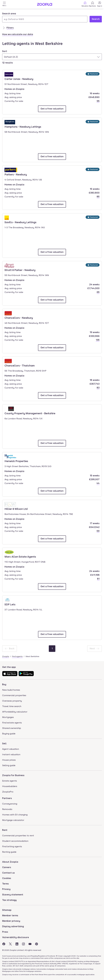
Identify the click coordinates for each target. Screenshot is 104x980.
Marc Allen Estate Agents (20, 556)
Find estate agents (12, 723)
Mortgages (8, 717)
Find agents (17, 656)
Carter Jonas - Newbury (19, 79)
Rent (5, 830)
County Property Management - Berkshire (30, 413)
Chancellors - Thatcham (20, 365)
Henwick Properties (16, 461)
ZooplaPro (8, 792)
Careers (7, 867)
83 (98, 388)
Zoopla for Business (13, 775)
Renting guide (9, 852)
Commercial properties (14, 695)
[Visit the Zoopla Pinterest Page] (37, 944)
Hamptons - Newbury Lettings (23, 127)
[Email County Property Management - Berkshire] (52, 443)
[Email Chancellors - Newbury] (52, 348)
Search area (9, 14)
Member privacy (11, 921)
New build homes (11, 690)
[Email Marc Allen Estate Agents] (52, 586)
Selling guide (9, 765)
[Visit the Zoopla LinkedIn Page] (17, 944)
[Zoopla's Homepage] (45, 5)
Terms (5, 884)
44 (98, 483)
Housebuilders (10, 786)
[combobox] (45, 17)
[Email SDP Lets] (52, 634)
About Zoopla (10, 862)
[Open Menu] (4, 4)
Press (5, 932)
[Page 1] (52, 649)
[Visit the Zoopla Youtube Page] (30, 944)
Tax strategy (9, 900)
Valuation (85, 4)
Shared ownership (12, 728)
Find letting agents (12, 846)
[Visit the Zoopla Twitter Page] (10, 944)
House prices (9, 760)
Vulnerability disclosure (16, 937)
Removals (7, 809)
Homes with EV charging (15, 815)
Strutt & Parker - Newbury (20, 270)
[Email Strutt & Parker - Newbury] (52, 300)
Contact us (8, 873)
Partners (7, 798)
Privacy (6, 889)
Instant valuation (11, 754)
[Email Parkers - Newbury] (52, 204)
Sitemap (7, 910)
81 (98, 579)
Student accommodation (15, 841)
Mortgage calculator (13, 820)
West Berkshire (32, 656)
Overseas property (12, 701)
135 (98, 340)
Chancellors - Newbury (19, 318)
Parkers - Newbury (16, 174)
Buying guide (9, 734)
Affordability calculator (15, 712)
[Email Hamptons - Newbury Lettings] (52, 157)
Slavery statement (13, 895)
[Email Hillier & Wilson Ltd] (52, 539)
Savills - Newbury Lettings (20, 222)
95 (98, 101)
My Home (92, 4)
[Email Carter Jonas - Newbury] (52, 109)
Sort (5, 51)
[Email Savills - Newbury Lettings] (52, 252)
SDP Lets (12, 604)
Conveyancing (10, 804)
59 (98, 531)
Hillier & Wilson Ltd (16, 509)
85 (98, 197)
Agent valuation (11, 749)
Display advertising (13, 926)
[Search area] (45, 19)
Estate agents (10, 781)
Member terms (10, 916)
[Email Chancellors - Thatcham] (52, 395)
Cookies (7, 878)
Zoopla (6, 656)
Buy (4, 684)
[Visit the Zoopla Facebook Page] (4, 944)
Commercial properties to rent (18, 836)
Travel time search (12, 706)
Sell (4, 744)
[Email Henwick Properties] (52, 491)
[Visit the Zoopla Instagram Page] (23, 944)
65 (98, 292)
